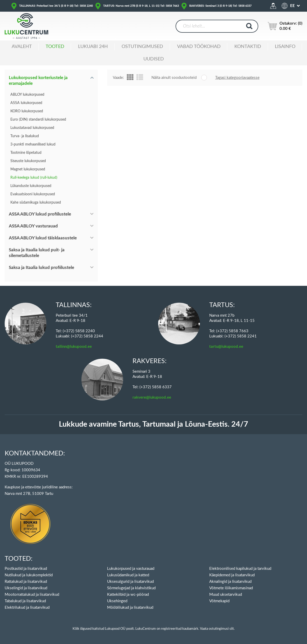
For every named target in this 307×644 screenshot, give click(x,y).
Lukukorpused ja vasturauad (131, 569)
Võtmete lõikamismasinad (231, 588)
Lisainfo (285, 47)
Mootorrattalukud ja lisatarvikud (32, 595)
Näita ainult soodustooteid (174, 78)
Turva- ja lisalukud (25, 136)
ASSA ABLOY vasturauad (33, 226)
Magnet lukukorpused (28, 169)
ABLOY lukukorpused (27, 95)
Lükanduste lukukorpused (31, 186)
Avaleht (22, 47)
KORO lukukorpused (27, 111)
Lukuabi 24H (93, 47)
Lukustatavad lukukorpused (32, 128)
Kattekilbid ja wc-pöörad (128, 595)
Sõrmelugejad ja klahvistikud (131, 588)
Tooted (55, 47)
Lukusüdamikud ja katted (128, 575)
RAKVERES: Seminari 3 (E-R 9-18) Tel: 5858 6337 (220, 6)
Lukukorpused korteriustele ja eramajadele (38, 81)
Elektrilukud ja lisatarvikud (27, 608)
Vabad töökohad (199, 47)
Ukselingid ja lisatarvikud (26, 588)
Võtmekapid (219, 601)
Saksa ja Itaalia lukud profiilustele (41, 268)
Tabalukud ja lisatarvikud (25, 601)
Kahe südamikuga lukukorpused (36, 203)
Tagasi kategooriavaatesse (237, 78)
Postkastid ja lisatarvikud (26, 569)
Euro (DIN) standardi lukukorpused (38, 120)
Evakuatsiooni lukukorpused (33, 194)
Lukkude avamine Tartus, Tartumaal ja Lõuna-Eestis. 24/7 (153, 424)
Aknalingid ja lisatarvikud (230, 582)
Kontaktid (248, 47)
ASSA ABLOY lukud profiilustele (40, 214)
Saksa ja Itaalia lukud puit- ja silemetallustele (37, 253)
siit (232, 629)
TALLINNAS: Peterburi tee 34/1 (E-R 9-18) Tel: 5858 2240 (56, 6)
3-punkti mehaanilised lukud (33, 144)
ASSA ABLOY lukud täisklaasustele (43, 238)
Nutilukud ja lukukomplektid (29, 575)
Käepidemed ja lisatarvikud (232, 575)
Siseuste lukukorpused (28, 161)
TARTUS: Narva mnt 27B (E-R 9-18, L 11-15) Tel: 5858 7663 (141, 6)
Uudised (154, 59)
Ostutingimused (142, 47)
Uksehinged (117, 601)
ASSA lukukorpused (26, 103)
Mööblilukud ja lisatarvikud (130, 608)
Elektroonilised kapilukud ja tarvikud (240, 569)
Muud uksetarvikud (226, 595)
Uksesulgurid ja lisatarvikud (130, 582)
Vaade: (118, 78)
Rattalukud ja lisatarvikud (26, 582)
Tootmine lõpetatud (26, 153)
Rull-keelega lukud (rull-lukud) (34, 178)
